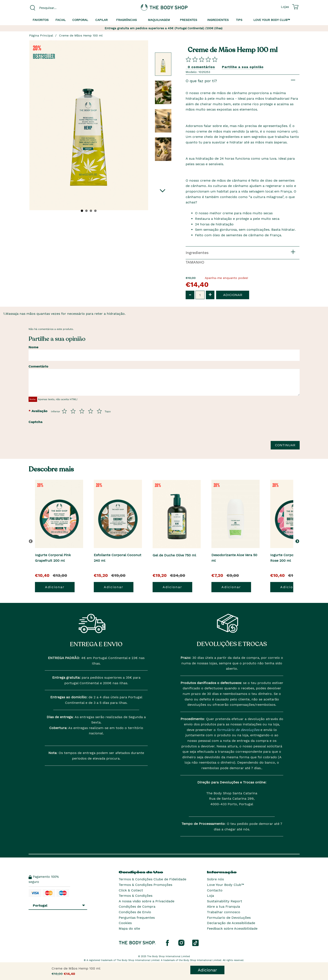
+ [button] (210, 295)
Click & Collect (131, 890)
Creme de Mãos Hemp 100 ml (81, 35)
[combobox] (60, 8)
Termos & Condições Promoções (145, 885)
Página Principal (41, 35)
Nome (33, 347)
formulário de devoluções (238, 730)
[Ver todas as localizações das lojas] (285, 7)
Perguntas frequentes (137, 918)
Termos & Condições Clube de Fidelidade (152, 879)
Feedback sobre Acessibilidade (232, 928)
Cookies (125, 923)
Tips (239, 20)
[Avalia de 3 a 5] (82, 411)
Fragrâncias (126, 20)
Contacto (215, 890)
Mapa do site (129, 928)
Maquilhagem (159, 20)
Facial (61, 20)
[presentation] (78, 434)
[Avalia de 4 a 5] (91, 411)
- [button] (190, 295)
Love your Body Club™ (272, 20)
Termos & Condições (136, 896)
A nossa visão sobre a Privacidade (147, 901)
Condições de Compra (137, 906)
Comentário (38, 366)
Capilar (101, 20)
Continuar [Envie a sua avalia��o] (285, 445)
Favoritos (41, 20)
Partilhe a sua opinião (243, 67)
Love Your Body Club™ (225, 885)
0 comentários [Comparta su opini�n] (201, 67)
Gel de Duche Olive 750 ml (174, 555)
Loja (210, 896)
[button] (298, 541)
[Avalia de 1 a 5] (64, 411)
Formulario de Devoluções (229, 918)
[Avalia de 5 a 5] (99, 411)
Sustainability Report (225, 901)
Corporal (80, 20)
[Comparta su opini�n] (202, 59)
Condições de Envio (135, 912)
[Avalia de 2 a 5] (73, 411)
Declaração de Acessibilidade (231, 923)
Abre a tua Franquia (223, 906)
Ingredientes (218, 20)
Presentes (189, 20)
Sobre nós (215, 879)
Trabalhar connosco (224, 912)
